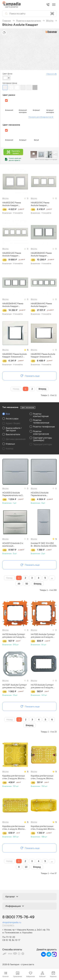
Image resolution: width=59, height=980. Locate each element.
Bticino (5, 198)
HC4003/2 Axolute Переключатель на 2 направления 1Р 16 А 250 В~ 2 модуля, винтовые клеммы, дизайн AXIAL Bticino (14, 494)
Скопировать (8, 925)
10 (26, 867)
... (52, 578)
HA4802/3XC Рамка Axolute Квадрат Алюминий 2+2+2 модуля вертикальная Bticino (43, 204)
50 (27, 584)
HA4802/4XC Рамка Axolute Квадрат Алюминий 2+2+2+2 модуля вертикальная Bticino (13, 254)
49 (19, 584)
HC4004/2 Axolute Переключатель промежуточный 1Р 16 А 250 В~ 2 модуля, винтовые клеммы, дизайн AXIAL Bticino (44, 494)
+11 (55, 155)
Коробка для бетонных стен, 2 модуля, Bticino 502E (14, 777)
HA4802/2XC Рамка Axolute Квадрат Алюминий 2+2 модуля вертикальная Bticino (13, 204)
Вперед (42, 389)
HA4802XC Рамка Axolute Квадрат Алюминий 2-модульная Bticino (15, 355)
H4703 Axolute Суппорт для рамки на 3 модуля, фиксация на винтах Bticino (42, 686)
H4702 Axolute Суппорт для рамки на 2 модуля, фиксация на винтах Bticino (14, 636)
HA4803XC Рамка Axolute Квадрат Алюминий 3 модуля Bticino (43, 355)
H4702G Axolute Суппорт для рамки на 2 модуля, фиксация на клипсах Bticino (43, 636)
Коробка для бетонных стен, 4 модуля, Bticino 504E (14, 828)
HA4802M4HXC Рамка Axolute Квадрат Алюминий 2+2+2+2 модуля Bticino (41, 305)
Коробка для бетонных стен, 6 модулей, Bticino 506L (43, 828)
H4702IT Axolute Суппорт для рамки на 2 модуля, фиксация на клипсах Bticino (15, 686)
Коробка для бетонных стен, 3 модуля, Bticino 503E (42, 777)
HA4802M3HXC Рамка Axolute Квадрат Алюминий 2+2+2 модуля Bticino (14, 305)
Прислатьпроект (13, 152)
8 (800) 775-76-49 (18, 917)
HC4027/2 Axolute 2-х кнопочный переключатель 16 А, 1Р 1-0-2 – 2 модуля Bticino (15, 545)
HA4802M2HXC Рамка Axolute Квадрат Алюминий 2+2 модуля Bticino (42, 254)
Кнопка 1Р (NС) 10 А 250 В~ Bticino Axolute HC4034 (44, 545)
